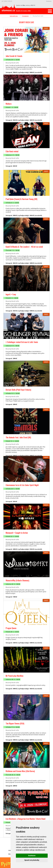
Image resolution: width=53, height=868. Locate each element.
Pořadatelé (25, 16)
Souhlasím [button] (32, 856)
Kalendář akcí (14, 16)
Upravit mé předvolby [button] (32, 860)
